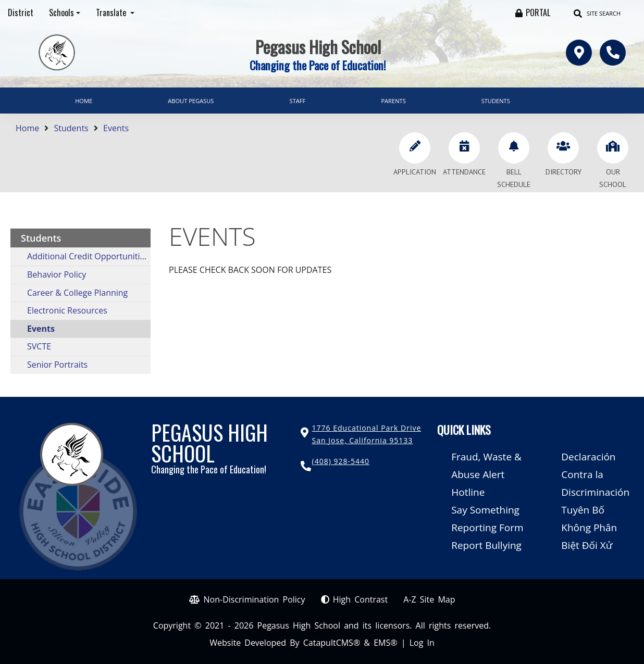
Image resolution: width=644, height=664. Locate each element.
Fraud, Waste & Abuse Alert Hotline (486, 474)
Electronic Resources (67, 310)
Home (84, 101)
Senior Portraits (57, 365)
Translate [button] (112, 12)
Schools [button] (61, 12)
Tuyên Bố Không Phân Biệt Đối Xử (589, 528)
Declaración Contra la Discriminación (595, 474)
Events (116, 128)
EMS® (385, 643)
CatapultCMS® (332, 643)
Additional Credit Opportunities (88, 256)
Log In (422, 643)
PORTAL (538, 12)
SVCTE (39, 346)
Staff (298, 101)
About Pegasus (191, 101)
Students (496, 101)
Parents (393, 101)
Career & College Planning (77, 293)
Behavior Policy (57, 274)
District (21, 12)
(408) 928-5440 (341, 461)
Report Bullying (486, 545)
